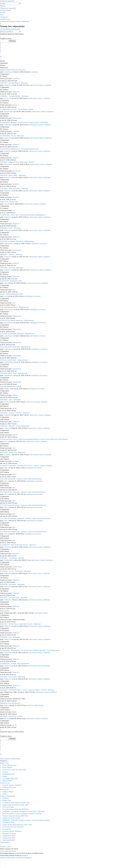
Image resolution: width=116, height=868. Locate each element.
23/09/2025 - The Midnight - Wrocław (12, 558)
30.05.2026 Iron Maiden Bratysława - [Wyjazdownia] (17, 241)
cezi (5, 204)
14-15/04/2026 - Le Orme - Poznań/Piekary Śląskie (17, 109)
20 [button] (1, 57)
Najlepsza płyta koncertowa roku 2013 (12, 70)
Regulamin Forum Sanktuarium (10, 703)
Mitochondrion (5, 611)
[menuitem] (8, 8)
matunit (7, 428)
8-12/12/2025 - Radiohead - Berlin (11, 281)
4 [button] (0, 50)
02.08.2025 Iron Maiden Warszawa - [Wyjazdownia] (17, 321)
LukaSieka (8, 72)
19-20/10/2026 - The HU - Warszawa (12, 136)
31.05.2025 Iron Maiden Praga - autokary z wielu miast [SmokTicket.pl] (23, 532)
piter (6, 481)
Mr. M (6, 402)
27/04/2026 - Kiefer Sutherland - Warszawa (14, 189)
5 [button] (0, 52)
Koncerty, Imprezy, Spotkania (42, 85)
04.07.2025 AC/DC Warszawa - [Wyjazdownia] (15, 347)
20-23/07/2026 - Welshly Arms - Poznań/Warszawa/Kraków (19, 149)
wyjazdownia (8, 244)
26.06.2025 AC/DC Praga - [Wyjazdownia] (14, 373)
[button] (0, 36)
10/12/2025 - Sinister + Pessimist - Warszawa (15, 413)
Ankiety (35, 72)
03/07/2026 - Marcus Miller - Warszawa (13, 175)
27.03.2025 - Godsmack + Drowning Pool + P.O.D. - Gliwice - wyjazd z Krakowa (26, 466)
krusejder (7, 455)
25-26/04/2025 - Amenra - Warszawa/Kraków (15, 664)
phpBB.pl (25, 855)
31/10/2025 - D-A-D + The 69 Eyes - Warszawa (15, 571)
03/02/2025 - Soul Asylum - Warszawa (12, 677)
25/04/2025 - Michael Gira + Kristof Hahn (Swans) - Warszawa (20, 624)
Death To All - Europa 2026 (9, 202)
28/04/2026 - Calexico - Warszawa (11, 255)
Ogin (6, 468)
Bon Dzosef (8, 164)
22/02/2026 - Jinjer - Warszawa (10, 400)
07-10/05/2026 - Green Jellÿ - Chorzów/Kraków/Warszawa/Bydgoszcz (23, 215)
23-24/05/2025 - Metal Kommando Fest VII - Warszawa (18, 545)
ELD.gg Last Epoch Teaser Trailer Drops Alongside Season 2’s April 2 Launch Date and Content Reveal (34, 439)
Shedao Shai (8, 112)
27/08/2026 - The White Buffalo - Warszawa (14, 96)
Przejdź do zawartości (7, 1)
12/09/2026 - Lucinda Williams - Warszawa (14, 83)
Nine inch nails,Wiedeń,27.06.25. (11, 386)
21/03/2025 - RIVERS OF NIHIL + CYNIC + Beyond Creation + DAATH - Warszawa (27, 690)
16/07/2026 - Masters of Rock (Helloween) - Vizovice (17, 162)
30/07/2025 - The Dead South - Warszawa (14, 598)
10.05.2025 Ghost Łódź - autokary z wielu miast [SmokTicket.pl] (21, 479)
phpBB (17, 853)
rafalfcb (7, 389)
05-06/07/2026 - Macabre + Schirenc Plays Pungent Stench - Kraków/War (24, 123)
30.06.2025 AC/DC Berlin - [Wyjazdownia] (14, 360)
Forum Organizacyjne (36, 705)
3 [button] (0, 48)
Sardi (6, 705)
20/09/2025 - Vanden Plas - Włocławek (13, 452)
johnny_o (7, 98)
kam (6, 441)
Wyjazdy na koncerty (40, 244)
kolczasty (7, 547)
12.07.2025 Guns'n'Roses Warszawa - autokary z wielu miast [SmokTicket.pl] (25, 518)
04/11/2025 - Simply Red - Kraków (11, 716)
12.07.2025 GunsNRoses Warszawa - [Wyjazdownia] (17, 334)
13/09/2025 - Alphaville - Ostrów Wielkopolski (15, 426)
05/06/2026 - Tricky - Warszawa (10, 228)
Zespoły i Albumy (42, 613)
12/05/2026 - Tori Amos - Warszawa (12, 268)
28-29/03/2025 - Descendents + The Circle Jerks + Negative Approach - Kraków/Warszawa (30, 650)
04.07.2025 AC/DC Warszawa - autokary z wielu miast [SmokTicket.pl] (23, 492)
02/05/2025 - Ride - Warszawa (10, 637)
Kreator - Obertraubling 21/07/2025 (11, 294)
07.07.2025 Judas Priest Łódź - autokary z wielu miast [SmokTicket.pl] (23, 505)
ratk (5, 283)
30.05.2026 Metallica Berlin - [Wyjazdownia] (14, 307)
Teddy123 (7, 85)
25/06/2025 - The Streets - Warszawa (12, 584)
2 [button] (0, 46)
